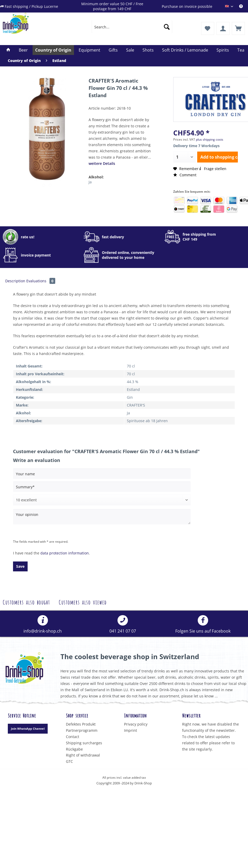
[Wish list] (208, 28)
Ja (90, 182)
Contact (73, 737)
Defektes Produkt (81, 724)
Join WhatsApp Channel (28, 729)
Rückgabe (74, 749)
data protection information (65, 553)
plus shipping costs (210, 139)
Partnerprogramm (82, 730)
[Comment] (102, 500)
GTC (69, 761)
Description (15, 281)
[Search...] (132, 27)
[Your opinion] (102, 517)
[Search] (167, 27)
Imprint (131, 730)
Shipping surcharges (84, 743)
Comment (185, 175)
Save (20, 566)
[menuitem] (244, 6)
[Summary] (102, 487)
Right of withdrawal (83, 755)
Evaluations (41, 281)
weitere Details (102, 163)
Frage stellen (212, 169)
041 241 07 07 (123, 625)
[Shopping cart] (238, 28)
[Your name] (102, 474)
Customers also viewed (83, 602)
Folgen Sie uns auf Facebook (203, 625)
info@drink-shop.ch (43, 625)
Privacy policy (136, 724)
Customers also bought (26, 602)
